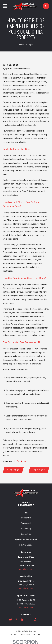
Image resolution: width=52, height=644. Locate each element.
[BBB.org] (35, 619)
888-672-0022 (26, 505)
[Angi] (42, 619)
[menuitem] (14, 634)
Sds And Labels (26, 545)
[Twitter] (17, 619)
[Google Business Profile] (10, 619)
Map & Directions (26, 569)
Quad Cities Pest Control (26, 539)
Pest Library (26, 529)
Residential (26, 518)
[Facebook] (29, 619)
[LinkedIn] (23, 619)
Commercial (26, 523)
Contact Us (26, 534)
